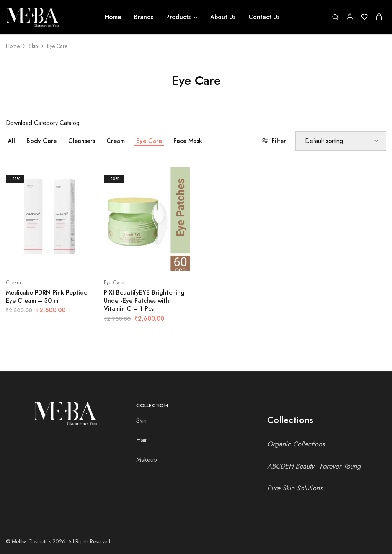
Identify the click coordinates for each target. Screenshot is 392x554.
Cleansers (82, 141)
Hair (142, 440)
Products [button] (182, 17)
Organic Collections (296, 444)
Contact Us (264, 17)
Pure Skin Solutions (295, 488)
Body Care (42, 141)
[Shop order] (341, 141)
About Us (223, 17)
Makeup (147, 460)
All (11, 141)
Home (113, 17)
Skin (33, 46)
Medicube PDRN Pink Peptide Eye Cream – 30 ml (47, 297)
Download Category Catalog (43, 123)
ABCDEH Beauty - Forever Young (314, 466)
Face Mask (188, 141)
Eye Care (149, 141)
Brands (144, 17)
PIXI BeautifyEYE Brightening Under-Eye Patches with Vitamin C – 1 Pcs (144, 301)
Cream (116, 141)
